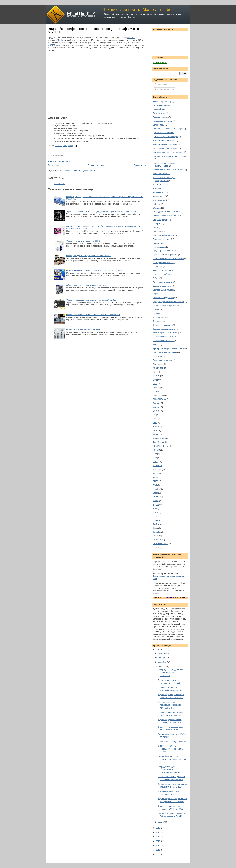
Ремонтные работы (161, 274)
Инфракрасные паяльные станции (168, 170)
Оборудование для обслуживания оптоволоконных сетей (169, 769)
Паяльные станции (161, 239)
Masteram (157, 469)
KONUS (156, 450)
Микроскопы (158, 196)
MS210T (131, 38)
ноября (162, 653)
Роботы (156, 278)
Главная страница (96, 165)
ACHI (155, 372)
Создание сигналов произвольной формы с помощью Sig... (169, 705)
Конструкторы (159, 184)
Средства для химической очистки (168, 302)
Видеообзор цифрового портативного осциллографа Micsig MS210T (93, 30)
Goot (155, 423)
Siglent (156, 505)
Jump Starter (158, 442)
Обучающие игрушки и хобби (166, 216)
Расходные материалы (163, 263)
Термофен (158, 321)
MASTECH (158, 466)
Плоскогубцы (159, 247)
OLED (155, 481)
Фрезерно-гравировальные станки (168, 348)
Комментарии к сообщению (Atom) (79, 170)
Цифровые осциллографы (165, 352)
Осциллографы (61, 146)
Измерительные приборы (164, 144)
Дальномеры (159, 125)
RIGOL (156, 497)
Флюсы (156, 345)
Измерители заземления (164, 140)
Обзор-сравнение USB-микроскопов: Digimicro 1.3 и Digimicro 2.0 (96, 270)
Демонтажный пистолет (163, 133)
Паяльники (158, 231)
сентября (163, 662)
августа (162, 666)
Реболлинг (158, 266)
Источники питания (161, 174)
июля (161, 822)
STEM (155, 512)
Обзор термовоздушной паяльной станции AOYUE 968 (91, 300)
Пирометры (158, 243)
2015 (158, 828)
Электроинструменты (162, 360)
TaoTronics (158, 524)
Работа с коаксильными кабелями (168, 259)
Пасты (156, 227)
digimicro (157, 407)
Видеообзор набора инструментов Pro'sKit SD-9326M (171, 749)
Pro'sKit (156, 489)
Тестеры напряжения (162, 325)
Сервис (156, 294)
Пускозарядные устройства (165, 255)
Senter (156, 501)
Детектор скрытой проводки (165, 137)
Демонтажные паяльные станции (168, 129)
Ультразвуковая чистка (163, 337)
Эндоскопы (158, 364)
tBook (155, 528)
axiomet (156, 387)
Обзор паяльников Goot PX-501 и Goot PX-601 (87, 285)
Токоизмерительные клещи (165, 333)
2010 (158, 850)
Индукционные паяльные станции (168, 152)
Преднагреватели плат (163, 251)
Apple (155, 380)
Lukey (155, 462)
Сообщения (161, 84)
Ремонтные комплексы (163, 270)
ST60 (155, 508)
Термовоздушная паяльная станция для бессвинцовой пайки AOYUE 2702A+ (101, 211)
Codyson (157, 403)
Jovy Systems (159, 438)
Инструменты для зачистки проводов (170, 156)
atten (155, 384)
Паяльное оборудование (164, 235)
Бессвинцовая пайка (162, 105)
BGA (155, 391)
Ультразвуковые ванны (163, 341)
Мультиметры (159, 200)
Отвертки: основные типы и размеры (83, 329)
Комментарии (162, 89)
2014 (158, 832)
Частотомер (158, 356)
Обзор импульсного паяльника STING (83, 241)
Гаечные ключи (160, 113)
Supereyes (157, 520)
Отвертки (157, 223)
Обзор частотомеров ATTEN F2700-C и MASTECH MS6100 (93, 315)
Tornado (156, 532)
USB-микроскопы (161, 544)
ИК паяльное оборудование (165, 148)
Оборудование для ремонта (165, 212)
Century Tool (158, 395)
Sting (155, 516)
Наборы (156, 204)
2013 (158, 837)
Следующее (53, 165)
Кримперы (157, 188)
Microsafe (157, 473)
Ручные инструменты (162, 282)
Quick (155, 493)
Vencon (156, 548)
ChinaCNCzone (160, 399)
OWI (155, 485)
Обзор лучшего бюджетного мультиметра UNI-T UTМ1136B (170, 673)
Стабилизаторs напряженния (166, 305)
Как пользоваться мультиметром (172, 742)
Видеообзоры (159, 109)
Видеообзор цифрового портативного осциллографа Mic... (172, 759)
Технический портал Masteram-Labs (137, 10)
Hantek (156, 426)
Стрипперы (158, 313)
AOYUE (156, 376)
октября (162, 658)
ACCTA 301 (158, 368)
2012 (158, 841)
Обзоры (156, 208)
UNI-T (155, 536)
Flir (154, 415)
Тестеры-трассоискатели (164, 329)
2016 (158, 650)
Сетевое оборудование (163, 298)
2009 (158, 854)
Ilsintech (156, 434)
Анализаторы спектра (163, 101)
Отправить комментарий (59, 161)
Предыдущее (140, 165)
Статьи (156, 309)
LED (155, 458)
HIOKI (155, 430)
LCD (155, 454)
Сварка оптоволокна (162, 286)
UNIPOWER (158, 540)
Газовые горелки (160, 117)
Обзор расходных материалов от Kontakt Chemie (88, 256)
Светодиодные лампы (163, 290)
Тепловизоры (159, 317)
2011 (158, 845)
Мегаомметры (159, 192)
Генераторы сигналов (163, 121)
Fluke (155, 419)
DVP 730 (157, 411)
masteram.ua (60, 184)
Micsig (60, 40)
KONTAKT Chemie (161, 446)
